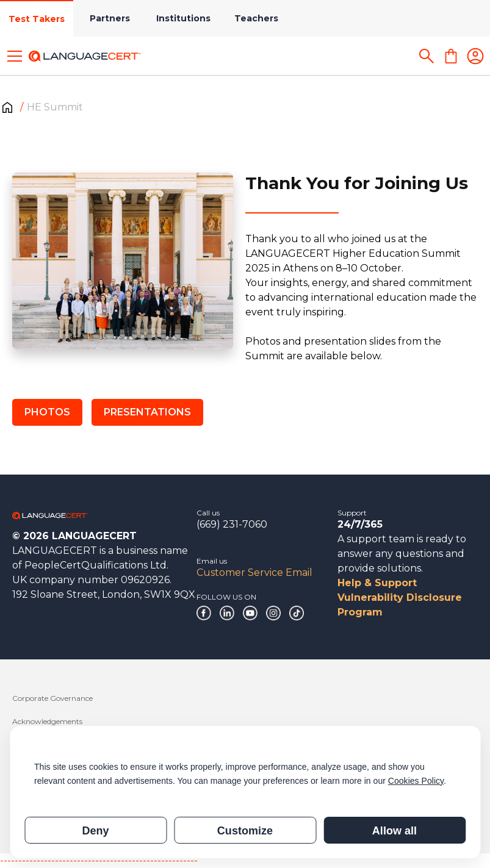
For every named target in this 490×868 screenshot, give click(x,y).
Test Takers (37, 19)
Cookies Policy (416, 781)
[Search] (427, 56)
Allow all (395, 831)
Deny (95, 831)
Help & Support (377, 583)
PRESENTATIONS (147, 412)
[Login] (475, 56)
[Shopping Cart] (451, 56)
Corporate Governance (52, 698)
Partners (110, 18)
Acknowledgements (47, 721)
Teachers (256, 18)
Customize (245, 831)
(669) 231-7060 (232, 524)
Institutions (183, 18)
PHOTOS (47, 412)
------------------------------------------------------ (99, 860)
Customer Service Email (254, 572)
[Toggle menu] (15, 56)
